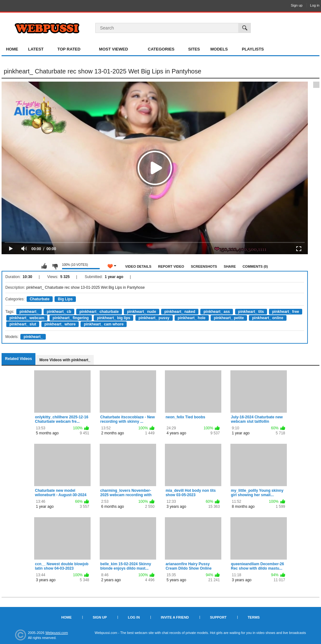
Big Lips (65, 299)
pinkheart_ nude (142, 312)
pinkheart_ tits (251, 312)
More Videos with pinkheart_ (65, 360)
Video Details (138, 266)
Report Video (171, 266)
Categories (161, 49)
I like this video (44, 266)
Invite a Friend (175, 617)
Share (230, 266)
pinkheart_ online (268, 318)
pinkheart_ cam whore (104, 324)
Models (219, 49)
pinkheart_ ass (217, 312)
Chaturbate (40, 299)
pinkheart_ (29, 312)
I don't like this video (55, 266)
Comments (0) (255, 266)
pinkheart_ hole (192, 318)
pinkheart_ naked (180, 312)
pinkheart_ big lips (113, 318)
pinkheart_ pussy (154, 318)
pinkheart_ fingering (71, 318)
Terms (254, 617)
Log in (315, 5)
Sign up (297, 5)
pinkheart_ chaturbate (99, 312)
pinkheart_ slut (23, 324)
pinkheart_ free (286, 312)
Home (12, 49)
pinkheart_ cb (59, 312)
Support (218, 617)
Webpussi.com (57, 633)
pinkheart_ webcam (27, 318)
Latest (36, 49)
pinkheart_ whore (60, 324)
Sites (194, 49)
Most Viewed (113, 49)
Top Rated (69, 49)
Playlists (253, 49)
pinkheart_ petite (229, 318)
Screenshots (204, 266)
